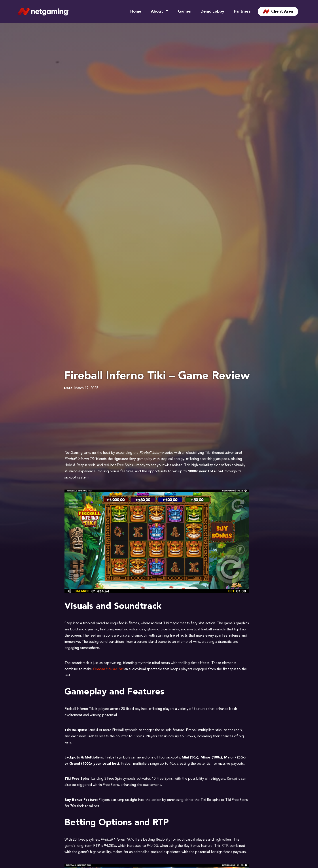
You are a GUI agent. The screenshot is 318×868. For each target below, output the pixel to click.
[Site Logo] (43, 11)
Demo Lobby (212, 11)
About (157, 11)
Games (184, 11)
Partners (242, 11)
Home (136, 11)
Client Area (278, 11)
